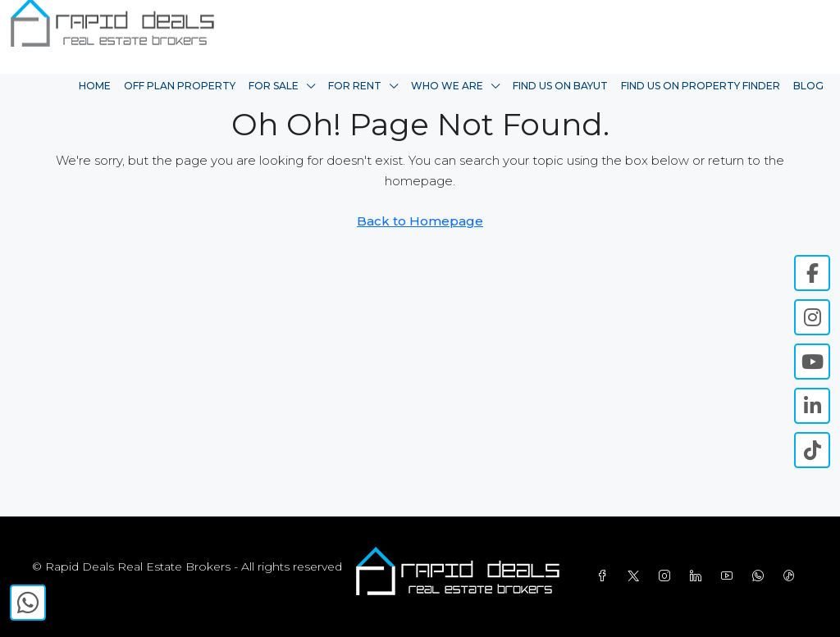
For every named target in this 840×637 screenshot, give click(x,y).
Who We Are (447, 86)
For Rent (355, 86)
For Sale (274, 86)
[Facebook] (605, 576)
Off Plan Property (180, 86)
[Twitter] (637, 576)
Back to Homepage (420, 221)
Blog (808, 86)
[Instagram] (668, 576)
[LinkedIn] (699, 576)
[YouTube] (730, 576)
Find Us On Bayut (560, 86)
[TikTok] (792, 576)
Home (95, 86)
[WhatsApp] (761, 576)
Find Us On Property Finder (701, 86)
